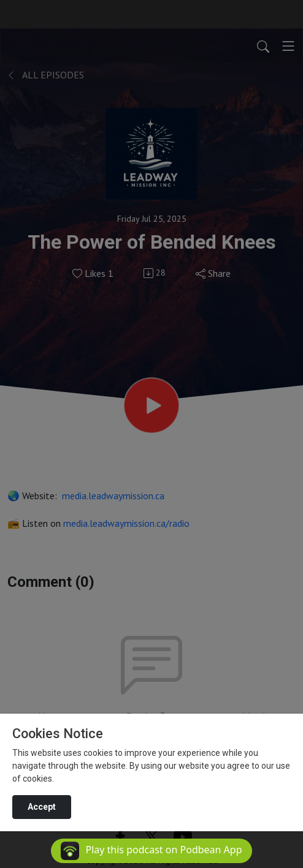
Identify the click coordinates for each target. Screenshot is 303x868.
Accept (42, 807)
